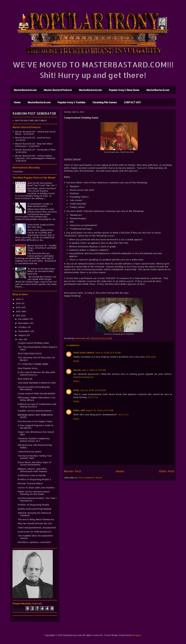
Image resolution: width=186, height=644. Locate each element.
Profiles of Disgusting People (33, 505)
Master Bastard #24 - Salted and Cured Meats (35, 133)
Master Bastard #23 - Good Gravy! (33, 138)
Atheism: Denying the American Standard (34, 514)
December (24, 319)
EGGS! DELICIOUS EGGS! (30, 353)
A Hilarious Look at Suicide (32, 475)
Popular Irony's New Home (124, 90)
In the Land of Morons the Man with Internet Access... (36, 373)
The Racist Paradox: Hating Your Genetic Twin (35, 457)
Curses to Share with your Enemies (36, 488)
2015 (19, 299)
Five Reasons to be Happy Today (35, 421)
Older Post (167, 471)
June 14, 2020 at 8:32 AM (108, 353)
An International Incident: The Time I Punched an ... (37, 499)
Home (17, 102)
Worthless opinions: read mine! (34, 542)
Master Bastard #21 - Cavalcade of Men (35, 150)
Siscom (77, 370)
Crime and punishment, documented (37, 528)
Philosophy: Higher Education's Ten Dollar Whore (37, 399)
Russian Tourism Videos (30, 483)
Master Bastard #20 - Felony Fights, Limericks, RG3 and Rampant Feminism (35, 157)
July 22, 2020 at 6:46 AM (93, 390)
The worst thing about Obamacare (36, 519)
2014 (19, 303)
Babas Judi (79, 410)
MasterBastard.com (25, 90)
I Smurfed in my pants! (30, 452)
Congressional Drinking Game (33, 343)
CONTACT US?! (132, 102)
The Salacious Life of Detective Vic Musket (36, 359)
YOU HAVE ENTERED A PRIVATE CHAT (37, 383)
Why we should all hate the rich (35, 523)
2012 (18, 311)
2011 (18, 316)
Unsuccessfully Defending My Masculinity (34, 388)
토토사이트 (93, 397)
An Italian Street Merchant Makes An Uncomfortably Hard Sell (41, 271)
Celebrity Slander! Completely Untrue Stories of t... (34, 440)
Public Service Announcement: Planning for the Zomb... (34, 493)
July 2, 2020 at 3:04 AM (94, 370)
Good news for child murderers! (35, 532)
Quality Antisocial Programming (35, 509)
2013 (18, 307)
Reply (76, 361)
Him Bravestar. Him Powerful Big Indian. (35, 446)
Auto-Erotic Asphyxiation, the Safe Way (41, 226)
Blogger (137, 635)
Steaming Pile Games (105, 102)
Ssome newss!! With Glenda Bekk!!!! (36, 393)
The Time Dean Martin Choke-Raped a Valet (37, 348)
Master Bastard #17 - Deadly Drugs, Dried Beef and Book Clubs (42, 248)
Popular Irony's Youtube (72, 102)
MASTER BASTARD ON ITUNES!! (31, 120)
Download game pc (83, 377)
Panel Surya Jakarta (84, 353)
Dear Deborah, (25, 379)
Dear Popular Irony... (28, 368)
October (23, 327)
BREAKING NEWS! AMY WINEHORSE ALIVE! (35, 416)
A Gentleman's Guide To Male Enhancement (40, 205)
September (24, 331)
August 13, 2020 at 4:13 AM (99, 410)
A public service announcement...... (36, 411)
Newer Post (73, 471)
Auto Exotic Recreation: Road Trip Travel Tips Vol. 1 (42, 184)
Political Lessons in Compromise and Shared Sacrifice (37, 405)
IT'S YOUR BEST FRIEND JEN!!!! (33, 364)
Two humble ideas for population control (35, 537)
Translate (18, 171)
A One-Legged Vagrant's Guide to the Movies (36, 427)
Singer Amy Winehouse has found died (36, 433)
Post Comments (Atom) (90, 478)
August (22, 335)
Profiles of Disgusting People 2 (34, 479)
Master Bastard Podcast (58, 90)
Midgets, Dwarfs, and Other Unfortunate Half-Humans (32, 470)
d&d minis (151, 357)
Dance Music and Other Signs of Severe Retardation (35, 464)
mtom (76, 390)
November (24, 323)
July (21, 339)
